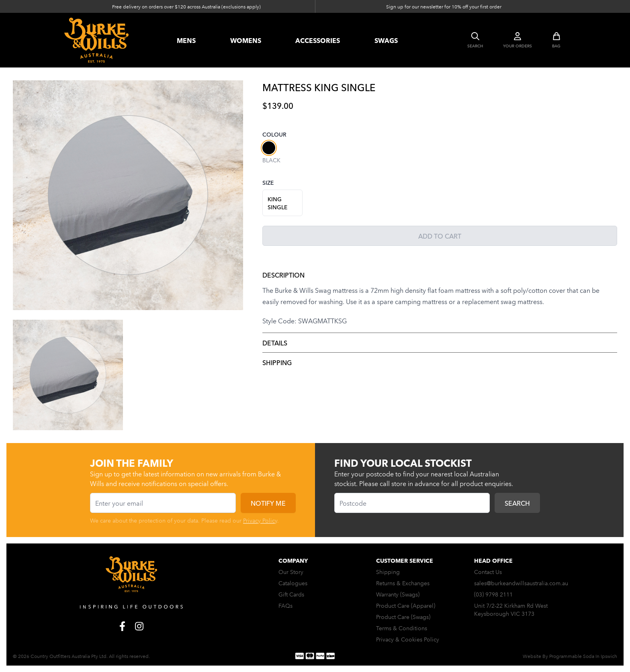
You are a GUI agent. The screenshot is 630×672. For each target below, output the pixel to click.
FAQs (285, 605)
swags (386, 40)
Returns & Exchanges (403, 583)
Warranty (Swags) (398, 594)
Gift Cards (291, 594)
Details (275, 343)
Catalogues (293, 583)
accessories (318, 40)
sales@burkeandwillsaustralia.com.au (521, 583)
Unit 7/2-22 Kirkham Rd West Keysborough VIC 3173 (511, 609)
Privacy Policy (260, 520)
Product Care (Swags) (403, 617)
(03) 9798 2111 (493, 594)
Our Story (291, 572)
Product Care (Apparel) (406, 605)
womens (246, 40)
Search (517, 503)
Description (283, 275)
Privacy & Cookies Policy (408, 639)
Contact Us (488, 572)
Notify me (268, 503)
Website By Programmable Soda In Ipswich (570, 656)
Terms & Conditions (402, 628)
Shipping (277, 362)
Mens (186, 40)
